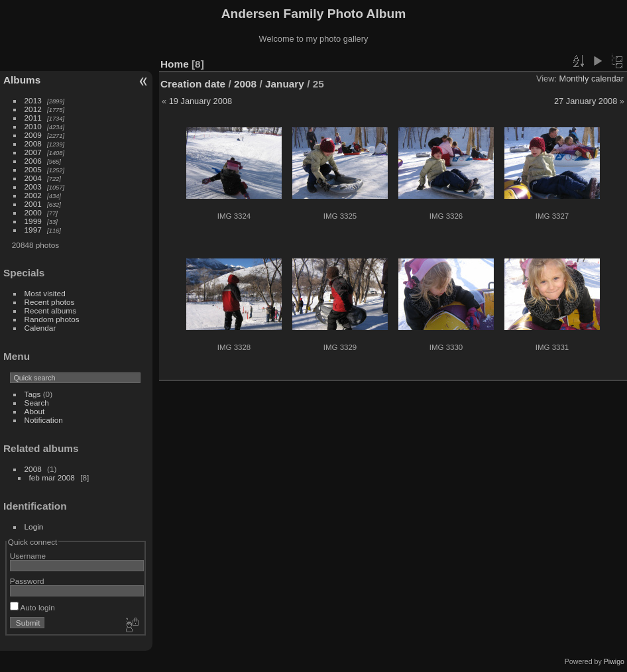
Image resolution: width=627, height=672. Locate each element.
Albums (22, 80)
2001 (33, 204)
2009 (33, 135)
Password (27, 581)
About (35, 411)
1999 (33, 221)
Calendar (40, 328)
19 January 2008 (200, 101)
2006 (33, 161)
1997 (33, 230)
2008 (33, 143)
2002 (33, 195)
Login (34, 527)
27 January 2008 (586, 101)
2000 (33, 212)
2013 (33, 100)
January (285, 84)
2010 (33, 126)
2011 (33, 118)
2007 (33, 152)
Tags (33, 394)
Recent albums (50, 310)
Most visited (45, 293)
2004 (33, 178)
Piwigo (614, 661)
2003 (33, 187)
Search (37, 403)
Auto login (32, 607)
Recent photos (50, 302)
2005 (33, 169)
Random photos (52, 319)
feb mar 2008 (52, 477)
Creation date (193, 84)
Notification (44, 420)
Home (175, 64)
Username (28, 556)
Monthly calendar (592, 79)
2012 (33, 109)
